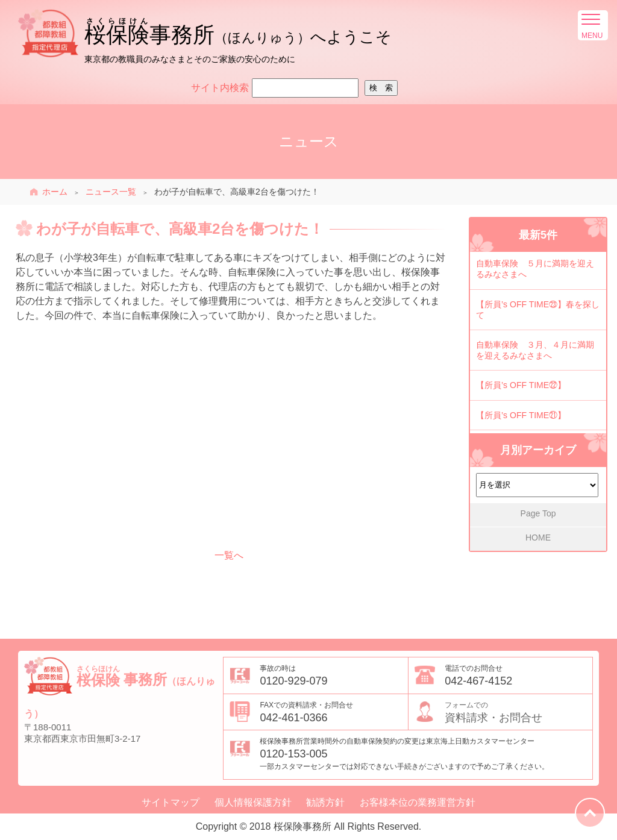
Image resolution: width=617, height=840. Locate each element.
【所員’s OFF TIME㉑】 (521, 415)
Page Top (538, 513)
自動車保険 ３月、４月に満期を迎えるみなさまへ (535, 350)
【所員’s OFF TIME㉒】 (521, 385)
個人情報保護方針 (253, 803)
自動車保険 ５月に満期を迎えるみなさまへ (535, 269)
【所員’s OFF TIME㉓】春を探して (538, 310)
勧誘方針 (325, 803)
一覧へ (229, 555)
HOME (538, 538)
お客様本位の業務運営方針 (418, 803)
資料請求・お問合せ (518, 711)
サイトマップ (171, 803)
